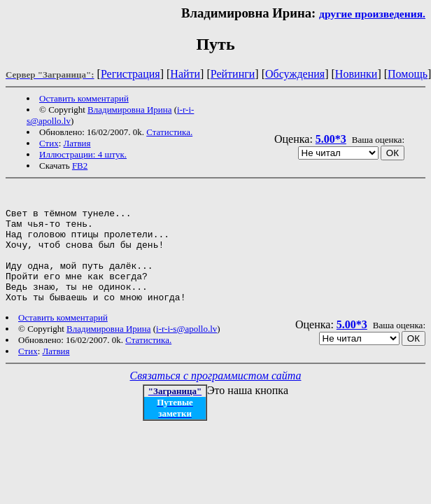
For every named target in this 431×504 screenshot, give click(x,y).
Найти (185, 74)
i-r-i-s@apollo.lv (186, 352)
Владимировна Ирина (129, 110)
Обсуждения (295, 74)
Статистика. (169, 132)
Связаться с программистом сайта (216, 399)
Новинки (356, 74)
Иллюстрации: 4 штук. (83, 154)
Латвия (77, 143)
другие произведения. (372, 14)
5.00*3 (331, 139)
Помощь (408, 74)
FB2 (80, 166)
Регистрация (130, 74)
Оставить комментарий (84, 98)
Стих (49, 143)
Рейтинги (233, 74)
